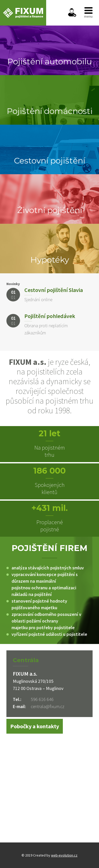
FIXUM (23, 13)
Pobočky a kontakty (35, 726)
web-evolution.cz (64, 855)
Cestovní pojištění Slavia (54, 290)
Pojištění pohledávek (50, 316)
